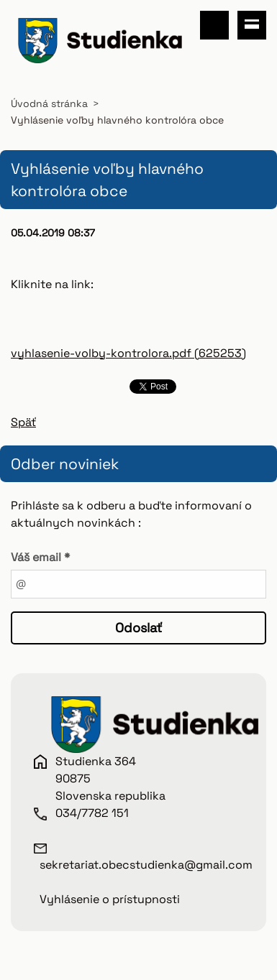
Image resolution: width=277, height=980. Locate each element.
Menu (252, 25)
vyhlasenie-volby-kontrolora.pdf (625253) (128, 353)
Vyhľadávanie (214, 25)
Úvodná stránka (49, 103)
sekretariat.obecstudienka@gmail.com (146, 865)
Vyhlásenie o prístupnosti (110, 899)
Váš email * (40, 557)
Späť (23, 422)
